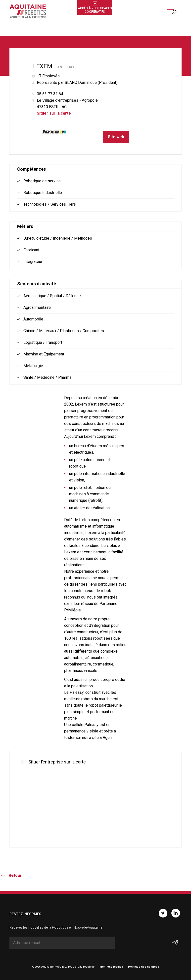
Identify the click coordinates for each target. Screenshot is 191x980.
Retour (15, 875)
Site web (116, 137)
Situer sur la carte (54, 113)
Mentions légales (111, 967)
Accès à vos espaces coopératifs (95, 10)
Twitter (163, 913)
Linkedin (176, 913)
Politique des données (144, 967)
